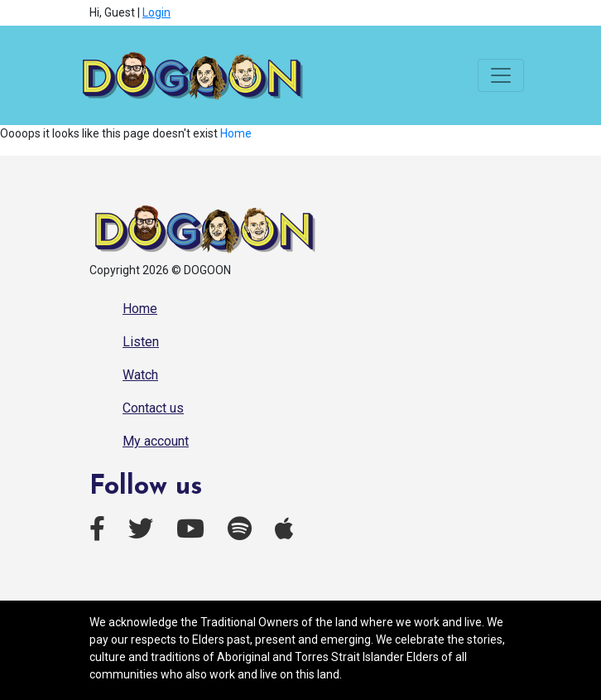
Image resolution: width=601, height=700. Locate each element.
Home (236, 133)
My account (156, 441)
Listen (141, 342)
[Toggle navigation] (501, 75)
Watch (140, 375)
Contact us (153, 408)
